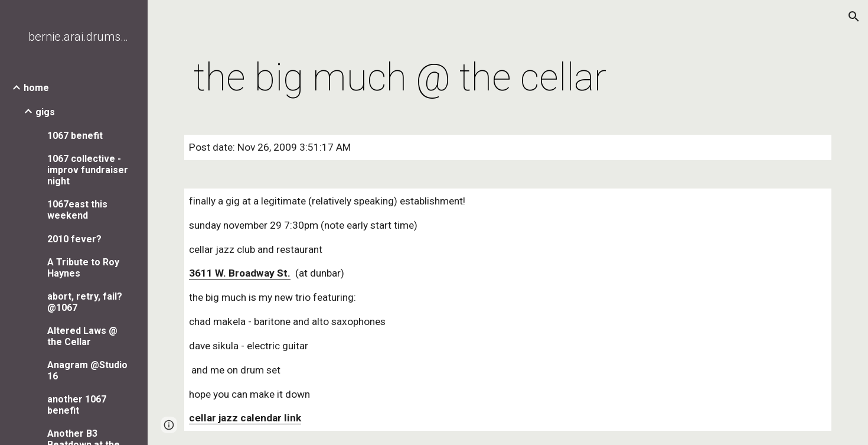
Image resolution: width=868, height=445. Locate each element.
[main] (400, 78)
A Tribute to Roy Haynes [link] (83, 268)
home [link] (36, 88)
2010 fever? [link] (74, 239)
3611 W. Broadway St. (240, 273)
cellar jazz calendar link (245, 418)
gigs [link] (45, 112)
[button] (854, 17)
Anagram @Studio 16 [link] (87, 371)
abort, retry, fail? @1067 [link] (85, 302)
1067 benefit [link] (75, 136)
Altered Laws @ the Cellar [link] (82, 336)
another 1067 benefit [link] (77, 405)
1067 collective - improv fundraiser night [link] (88, 170)
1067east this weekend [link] (77, 210)
